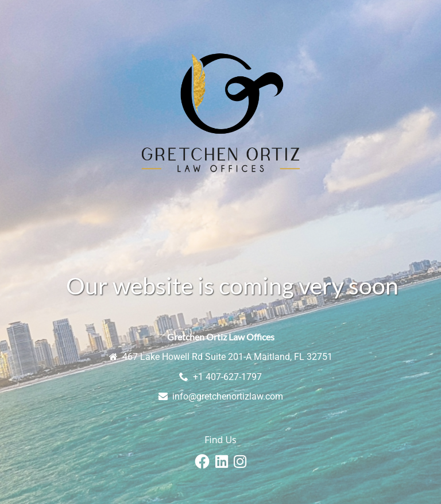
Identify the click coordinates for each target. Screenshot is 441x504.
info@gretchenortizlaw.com (228, 396)
